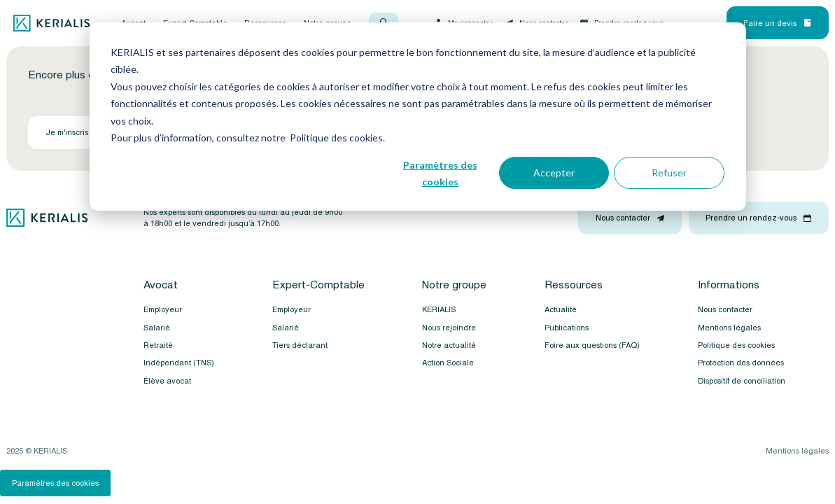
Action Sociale (448, 363)
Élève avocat (167, 381)
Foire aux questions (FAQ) (592, 345)
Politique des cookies (736, 345)
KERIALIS (439, 309)
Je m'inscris (74, 132)
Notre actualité (449, 345)
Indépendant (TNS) (179, 363)
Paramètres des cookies (440, 174)
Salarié (157, 328)
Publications (567, 328)
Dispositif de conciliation (742, 381)
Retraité (158, 345)
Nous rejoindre (449, 328)
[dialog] (418, 117)
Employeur (163, 309)
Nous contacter (725, 309)
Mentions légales (729, 328)
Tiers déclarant (300, 345)
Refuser (669, 173)
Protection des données (741, 363)
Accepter (554, 173)
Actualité (561, 309)
